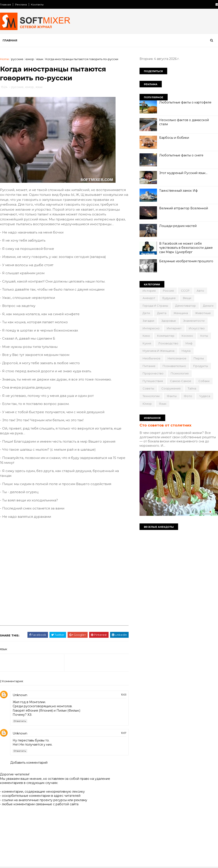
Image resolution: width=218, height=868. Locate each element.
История (149, 291)
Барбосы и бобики (174, 138)
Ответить (20, 721)
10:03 (124, 695)
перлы (199, 358)
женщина (181, 313)
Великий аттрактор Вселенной (184, 208)
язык (40, 59)
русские (17, 59)
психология (180, 373)
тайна (192, 388)
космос (187, 336)
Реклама (21, 4)
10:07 (124, 733)
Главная (5, 4)
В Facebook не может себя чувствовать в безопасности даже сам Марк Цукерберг (186, 248)
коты (204, 336)
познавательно (174, 366)
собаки (204, 381)
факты (172, 396)
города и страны (155, 306)
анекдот (149, 298)
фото (188, 396)
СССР (185, 291)
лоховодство (168, 343)
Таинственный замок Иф (178, 191)
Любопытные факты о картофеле (185, 102)
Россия (168, 291)
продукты (201, 366)
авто (200, 291)
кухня (147, 343)
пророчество (153, 373)
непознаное (177, 358)
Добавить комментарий (29, 763)
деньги (208, 306)
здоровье (169, 321)
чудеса (205, 396)
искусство (197, 328)
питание (149, 366)
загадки (148, 321)
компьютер (166, 336)
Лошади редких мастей (178, 226)
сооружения (171, 388)
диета (162, 313)
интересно (151, 328)
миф (189, 343)
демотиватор (186, 306)
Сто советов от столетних (165, 425)
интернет (174, 328)
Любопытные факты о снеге (181, 155)
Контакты (37, 4)
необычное (152, 358)
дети (146, 313)
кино (146, 336)
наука (186, 351)
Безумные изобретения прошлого (186, 261)
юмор (30, 59)
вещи (187, 298)
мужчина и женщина (158, 351)
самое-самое (181, 381)
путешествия (153, 381)
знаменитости (194, 321)
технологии (151, 396)
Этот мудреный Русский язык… (183, 173)
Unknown (20, 695)
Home (4, 59)
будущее (169, 298)
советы (148, 388)
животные (203, 313)
